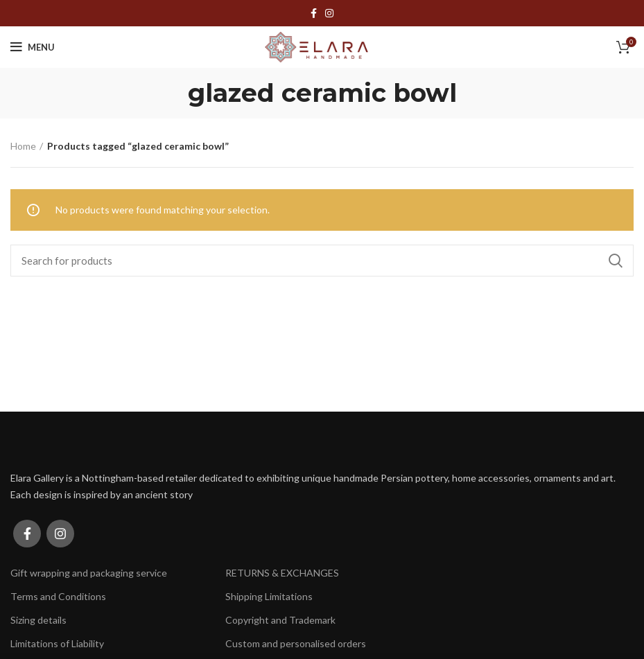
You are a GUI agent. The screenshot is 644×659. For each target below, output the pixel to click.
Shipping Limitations (269, 596)
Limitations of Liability (57, 643)
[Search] (322, 261)
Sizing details (38, 620)
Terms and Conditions (58, 596)
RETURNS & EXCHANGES (282, 573)
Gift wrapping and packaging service (89, 573)
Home (23, 146)
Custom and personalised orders (296, 643)
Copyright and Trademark (280, 620)
